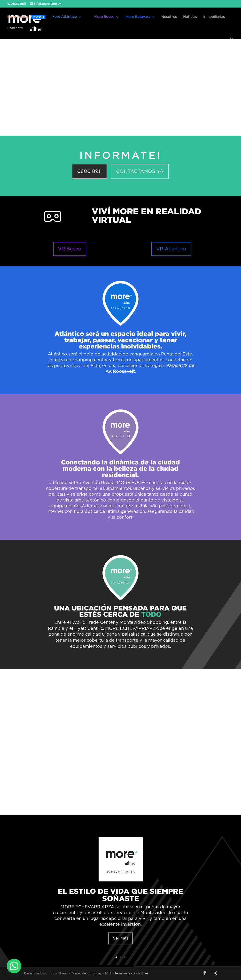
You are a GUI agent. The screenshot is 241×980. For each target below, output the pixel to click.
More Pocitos (26, 17)
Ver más (120, 938)
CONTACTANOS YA (140, 171)
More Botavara (138, 17)
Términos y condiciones (131, 973)
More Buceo (104, 17)
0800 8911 (89, 171)
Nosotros (169, 17)
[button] (14, 966)
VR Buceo (70, 249)
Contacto (15, 28)
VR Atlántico (171, 249)
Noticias (190, 17)
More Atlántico (64, 17)
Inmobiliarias (214, 17)
